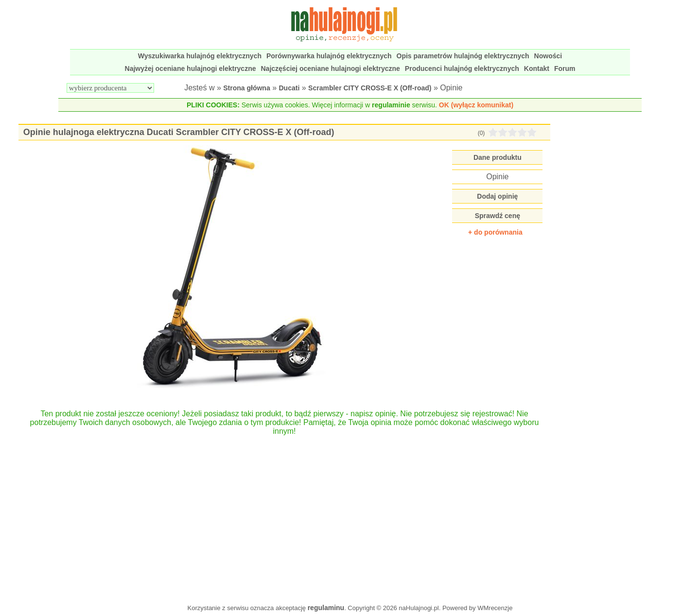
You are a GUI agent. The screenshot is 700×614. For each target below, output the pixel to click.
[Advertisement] (284, 515)
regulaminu (326, 608)
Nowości (548, 56)
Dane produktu (498, 157)
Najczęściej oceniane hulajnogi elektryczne (331, 68)
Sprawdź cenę (498, 216)
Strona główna (246, 88)
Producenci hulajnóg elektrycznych (462, 68)
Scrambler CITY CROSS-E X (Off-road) (370, 88)
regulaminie (391, 105)
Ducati (289, 88)
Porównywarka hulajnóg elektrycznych (329, 56)
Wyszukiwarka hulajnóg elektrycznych (200, 56)
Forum (565, 68)
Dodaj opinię (497, 196)
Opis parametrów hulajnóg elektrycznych (463, 56)
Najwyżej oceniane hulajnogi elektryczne (191, 68)
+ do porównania (495, 232)
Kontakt (537, 68)
